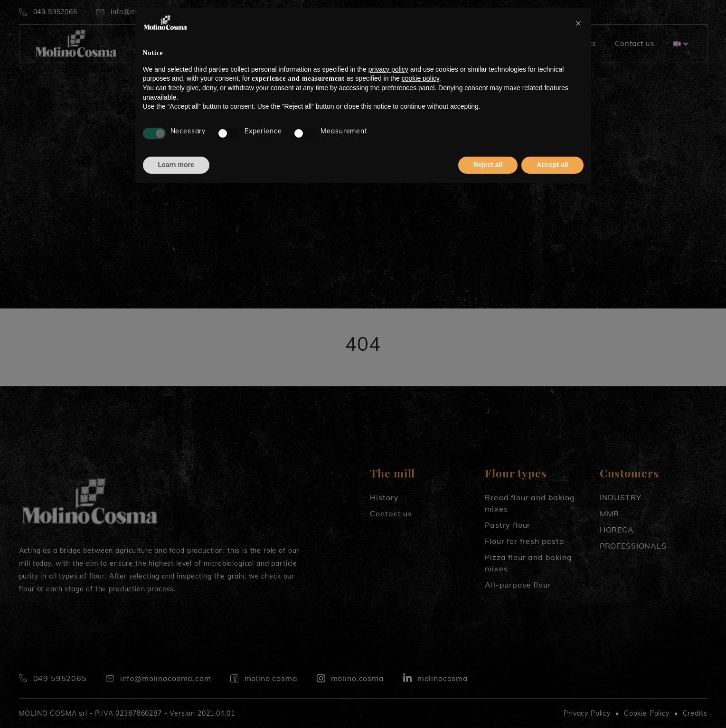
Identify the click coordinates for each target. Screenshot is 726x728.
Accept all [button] (552, 165)
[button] (579, 23)
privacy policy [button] (388, 69)
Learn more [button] (176, 165)
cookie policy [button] (420, 78)
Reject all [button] (488, 165)
